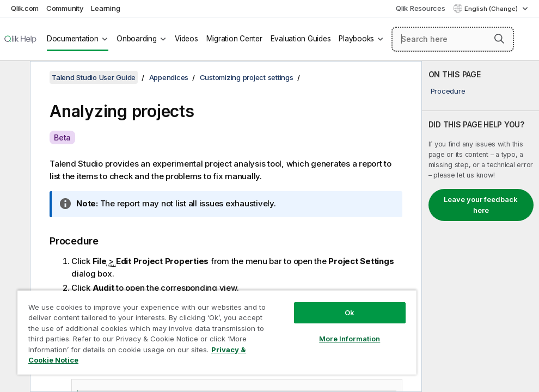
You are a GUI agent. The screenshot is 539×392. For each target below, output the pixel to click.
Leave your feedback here (481, 205)
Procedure (448, 91)
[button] (499, 39)
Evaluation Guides (301, 39)
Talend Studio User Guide (94, 77)
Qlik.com (25, 8)
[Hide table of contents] (14, 78)
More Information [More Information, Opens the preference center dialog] (350, 339)
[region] (217, 332)
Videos (186, 39)
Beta (62, 137)
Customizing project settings (247, 77)
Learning (105, 8)
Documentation (73, 39)
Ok (350, 313)
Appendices (169, 77)
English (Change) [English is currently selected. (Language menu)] (492, 9)
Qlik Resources (421, 8)
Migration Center (234, 39)
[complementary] (480, 226)
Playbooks (356, 39)
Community (65, 8)
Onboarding (137, 39)
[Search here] (453, 39)
